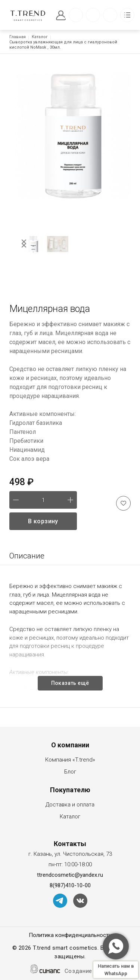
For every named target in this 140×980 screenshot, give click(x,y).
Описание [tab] (27, 556)
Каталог (40, 37)
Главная (18, 37)
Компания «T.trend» (70, 760)
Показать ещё (70, 683)
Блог (70, 772)
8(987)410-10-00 (70, 885)
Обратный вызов (76, 15)
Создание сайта (87, 972)
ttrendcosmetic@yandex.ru (70, 875)
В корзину (43, 521)
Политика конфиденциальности (70, 936)
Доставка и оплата (70, 805)
